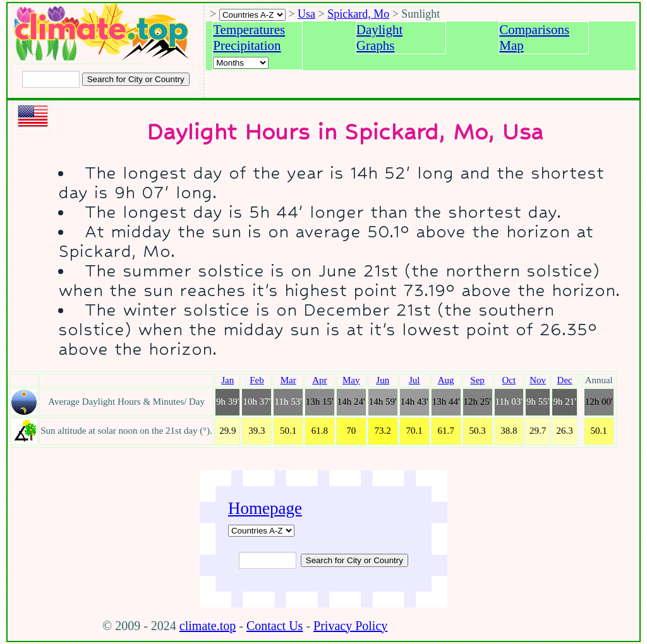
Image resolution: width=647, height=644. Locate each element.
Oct (509, 380)
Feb (257, 380)
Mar (288, 380)
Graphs (376, 45)
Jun (383, 380)
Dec (565, 380)
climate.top (208, 626)
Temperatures (249, 30)
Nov (538, 380)
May (351, 380)
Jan (227, 380)
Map (511, 45)
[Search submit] (136, 79)
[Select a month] (241, 63)
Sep (477, 380)
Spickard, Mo (358, 14)
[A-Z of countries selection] (252, 15)
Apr (319, 380)
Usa (306, 14)
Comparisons (534, 30)
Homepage (265, 508)
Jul (414, 380)
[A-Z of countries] (261, 531)
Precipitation (247, 45)
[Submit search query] (354, 560)
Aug (446, 380)
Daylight (380, 30)
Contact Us (275, 626)
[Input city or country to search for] (51, 79)
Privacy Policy (350, 626)
